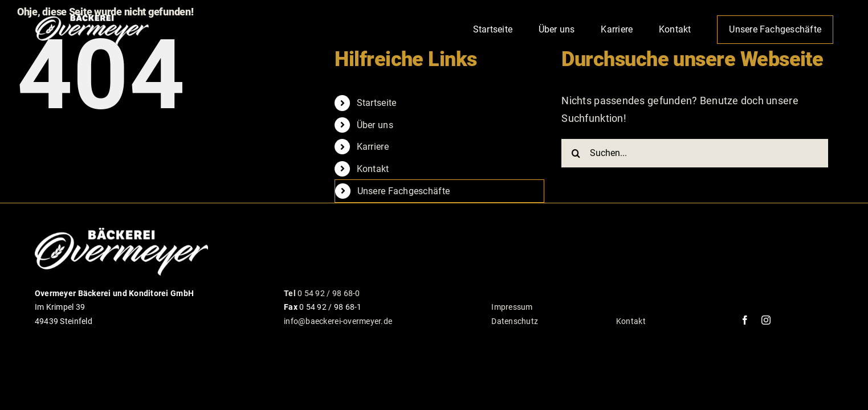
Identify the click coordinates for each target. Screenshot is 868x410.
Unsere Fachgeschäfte (404, 191)
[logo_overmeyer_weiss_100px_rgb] (92, 16)
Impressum (512, 307)
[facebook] (745, 320)
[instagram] (766, 320)
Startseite (377, 103)
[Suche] (576, 153)
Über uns (375, 125)
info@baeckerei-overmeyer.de (338, 321)
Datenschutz (515, 321)
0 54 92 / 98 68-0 (322, 293)
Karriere (373, 147)
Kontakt (373, 169)
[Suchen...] (695, 153)
